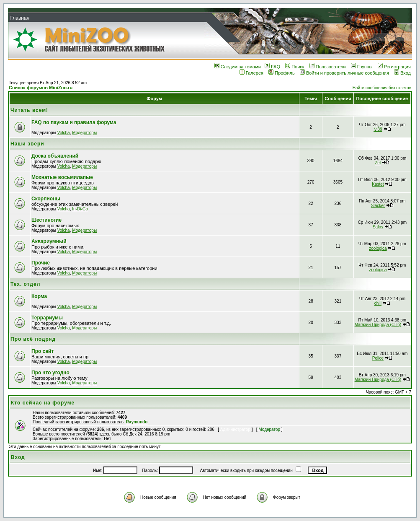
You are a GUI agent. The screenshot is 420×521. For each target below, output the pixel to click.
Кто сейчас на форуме (43, 403)
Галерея (251, 73)
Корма (39, 296)
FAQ (272, 67)
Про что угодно (50, 373)
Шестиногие (46, 220)
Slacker (378, 206)
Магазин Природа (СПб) (378, 325)
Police (378, 358)
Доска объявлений (55, 156)
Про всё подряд (33, 339)
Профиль (282, 73)
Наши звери (27, 144)
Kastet (378, 184)
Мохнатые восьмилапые (62, 177)
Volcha (64, 133)
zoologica (378, 248)
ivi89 (378, 129)
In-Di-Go (80, 209)
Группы (362, 67)
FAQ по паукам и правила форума (74, 122)
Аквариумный (49, 241)
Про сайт (43, 351)
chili (378, 303)
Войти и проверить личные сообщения (344, 73)
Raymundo (137, 422)
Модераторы (84, 133)
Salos (378, 227)
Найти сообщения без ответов (382, 88)
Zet (378, 163)
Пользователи (328, 67)
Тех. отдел (25, 284)
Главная (20, 18)
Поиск (295, 67)
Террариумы (47, 318)
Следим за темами (238, 67)
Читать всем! (29, 110)
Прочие (41, 263)
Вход (402, 73)
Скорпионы (46, 199)
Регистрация (394, 67)
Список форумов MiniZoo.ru (41, 88)
